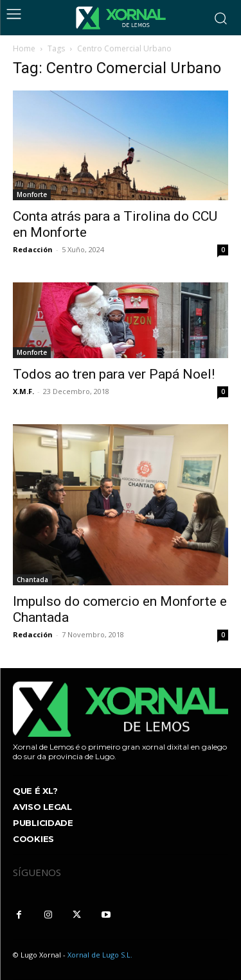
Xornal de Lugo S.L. (100, 955)
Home (24, 48)
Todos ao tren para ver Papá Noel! (114, 374)
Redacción (33, 249)
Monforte (32, 194)
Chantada (32, 580)
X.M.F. (23, 391)
